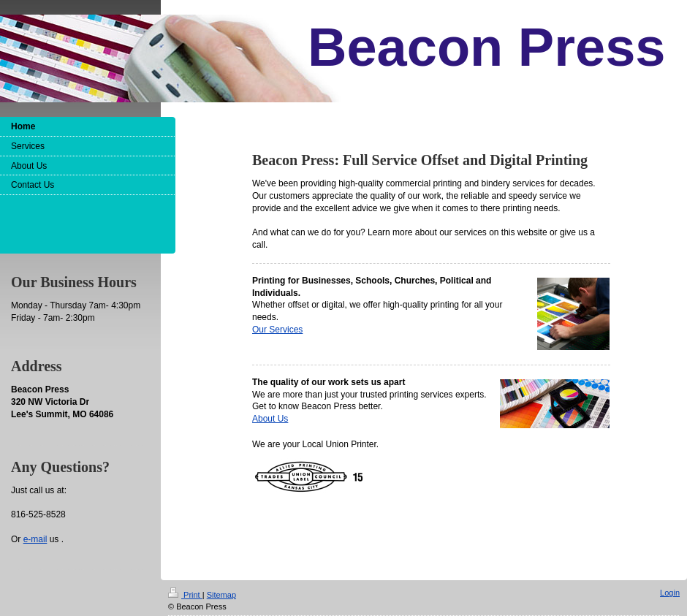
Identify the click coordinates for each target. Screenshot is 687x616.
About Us (270, 419)
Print (185, 595)
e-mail (35, 539)
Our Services (277, 330)
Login (670, 593)
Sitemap (221, 595)
